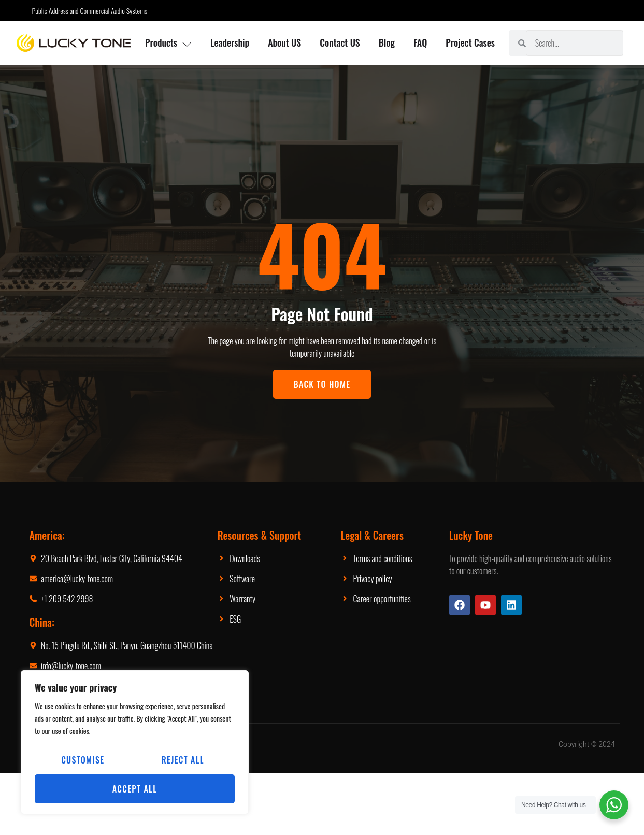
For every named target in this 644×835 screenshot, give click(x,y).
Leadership (230, 42)
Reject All (183, 760)
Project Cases (470, 42)
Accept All (135, 789)
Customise (83, 760)
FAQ (420, 42)
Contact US (340, 42)
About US (284, 42)
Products (168, 42)
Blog (387, 42)
